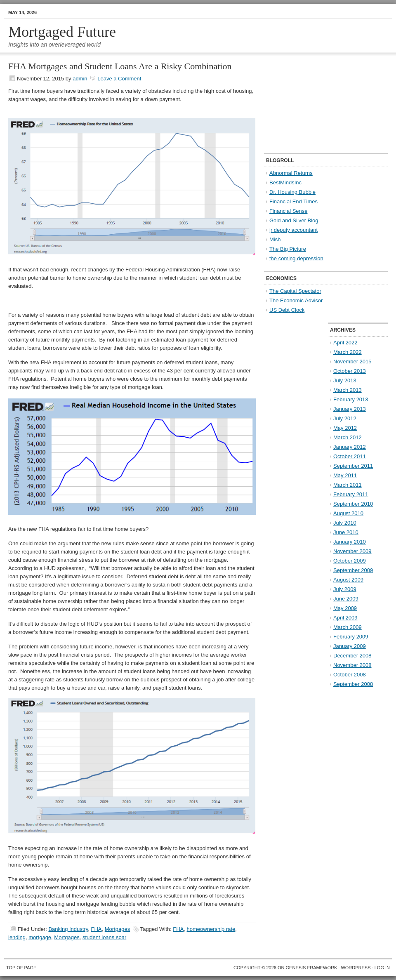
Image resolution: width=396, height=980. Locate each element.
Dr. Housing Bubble (292, 192)
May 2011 (345, 475)
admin (80, 79)
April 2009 (345, 618)
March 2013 (348, 390)
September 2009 (353, 570)
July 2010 (345, 523)
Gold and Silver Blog (294, 220)
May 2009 (345, 608)
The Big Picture (288, 249)
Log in (382, 968)
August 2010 (348, 513)
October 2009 (350, 561)
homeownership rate (211, 929)
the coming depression (296, 258)
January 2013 (350, 409)
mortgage (40, 937)
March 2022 (348, 352)
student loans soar (104, 937)
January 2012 (350, 447)
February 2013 (351, 399)
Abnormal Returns (291, 173)
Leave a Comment (119, 79)
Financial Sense (289, 211)
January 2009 (350, 646)
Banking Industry (68, 929)
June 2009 (346, 599)
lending (17, 937)
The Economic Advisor (296, 300)
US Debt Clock (287, 310)
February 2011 (351, 494)
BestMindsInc (285, 183)
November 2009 (352, 551)
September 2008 (353, 684)
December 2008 (352, 656)
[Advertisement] (315, 104)
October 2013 (350, 371)
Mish (275, 239)
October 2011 (350, 456)
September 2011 (353, 466)
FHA (97, 929)
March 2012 (348, 437)
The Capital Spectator (295, 291)
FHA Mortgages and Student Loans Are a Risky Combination (120, 66)
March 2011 (348, 485)
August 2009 (348, 580)
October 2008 (350, 675)
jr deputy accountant (293, 230)
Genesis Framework (312, 968)
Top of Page (21, 968)
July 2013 (345, 380)
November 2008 (352, 665)
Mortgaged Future (62, 32)
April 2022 (345, 343)
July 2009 (345, 589)
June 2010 (346, 532)
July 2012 (345, 418)
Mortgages (117, 929)
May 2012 (345, 428)
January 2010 (350, 542)
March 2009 (348, 627)
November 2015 (352, 362)
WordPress (356, 968)
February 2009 (351, 637)
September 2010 (353, 504)
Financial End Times (293, 201)
